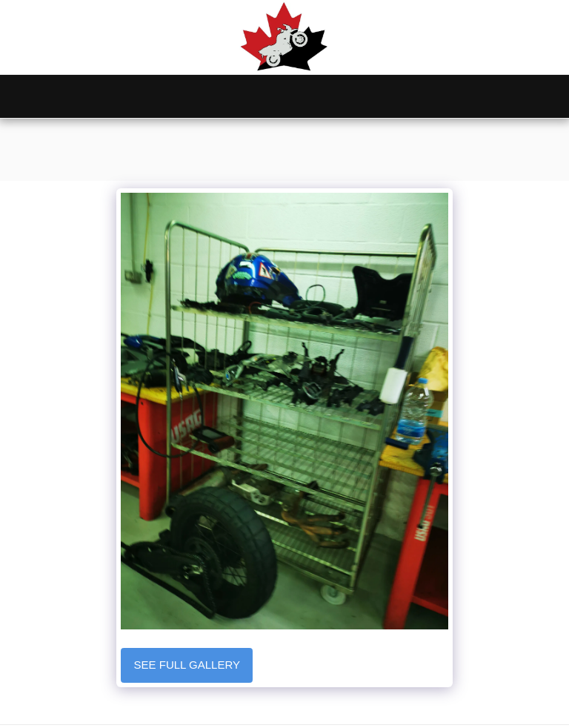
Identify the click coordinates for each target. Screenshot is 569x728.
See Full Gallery (187, 665)
